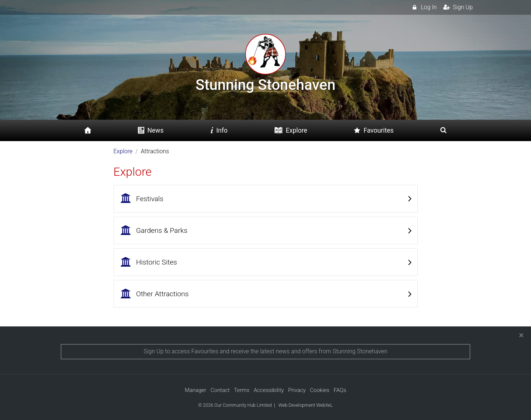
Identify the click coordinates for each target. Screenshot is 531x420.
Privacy (297, 390)
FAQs (340, 390)
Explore (123, 151)
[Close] (521, 335)
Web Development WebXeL (306, 405)
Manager (195, 390)
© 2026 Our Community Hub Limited (235, 405)
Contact (220, 390)
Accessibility (269, 390)
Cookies (320, 390)
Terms (242, 390)
